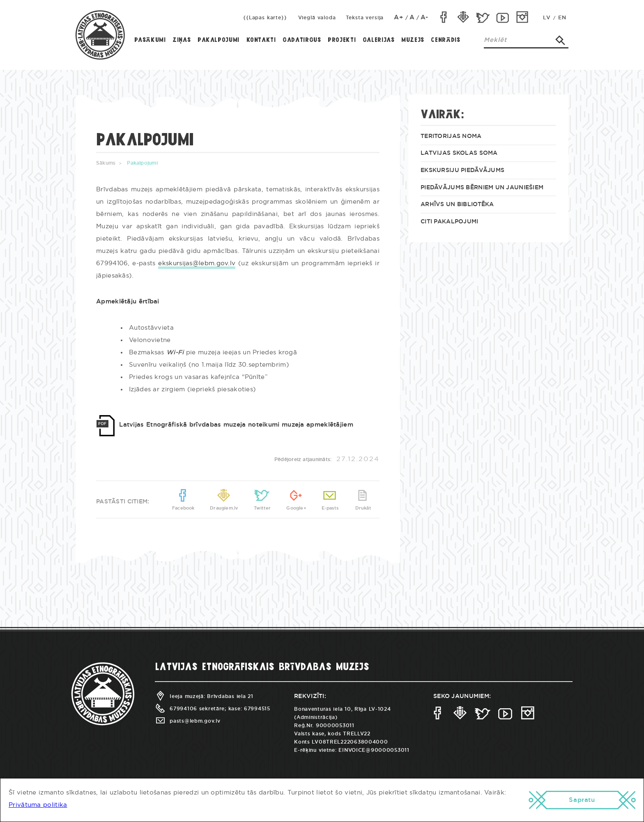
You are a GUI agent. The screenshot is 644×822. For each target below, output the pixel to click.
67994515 (257, 709)
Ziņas (182, 40)
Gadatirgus (302, 40)
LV (547, 18)
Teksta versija (365, 18)
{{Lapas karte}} (265, 18)
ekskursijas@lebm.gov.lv (197, 263)
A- (424, 17)
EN (562, 18)
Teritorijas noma (451, 136)
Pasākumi (150, 40)
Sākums (106, 163)
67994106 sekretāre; (191, 709)
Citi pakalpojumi (449, 222)
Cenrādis (445, 40)
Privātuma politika (38, 805)
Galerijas (379, 40)
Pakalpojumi (218, 40)
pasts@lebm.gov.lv (187, 721)
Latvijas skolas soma (459, 153)
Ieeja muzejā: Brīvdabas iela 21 (204, 696)
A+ (399, 17)
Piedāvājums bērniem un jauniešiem (482, 188)
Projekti (342, 40)
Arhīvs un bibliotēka (457, 204)
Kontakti (261, 40)
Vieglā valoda (317, 18)
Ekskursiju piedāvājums (462, 170)
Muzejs (413, 40)
